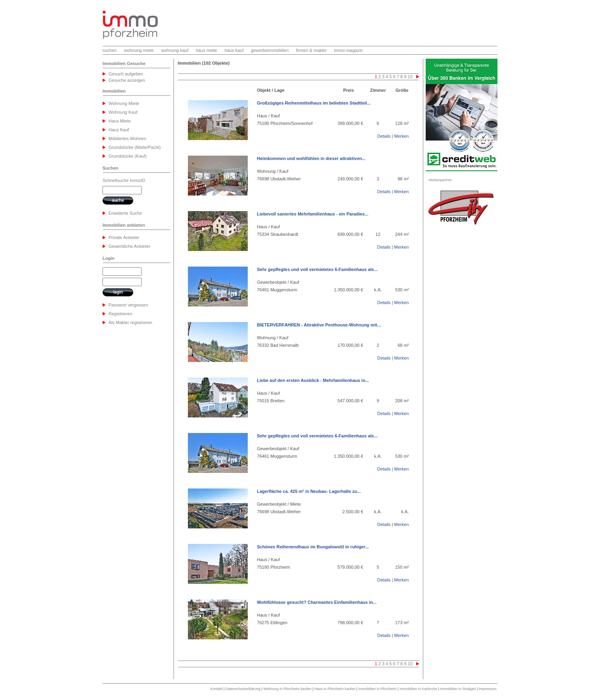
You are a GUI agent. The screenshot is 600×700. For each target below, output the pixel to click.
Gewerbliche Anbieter (129, 246)
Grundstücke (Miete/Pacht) (135, 147)
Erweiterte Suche (125, 213)
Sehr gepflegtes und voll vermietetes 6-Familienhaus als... (317, 269)
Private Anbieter (124, 237)
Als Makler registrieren (130, 322)
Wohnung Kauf (123, 112)
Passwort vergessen (128, 305)
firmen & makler (311, 50)
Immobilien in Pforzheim (377, 689)
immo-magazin (348, 50)
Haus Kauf (119, 130)
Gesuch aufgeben (126, 74)
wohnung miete (139, 50)
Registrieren (120, 314)
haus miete (207, 50)
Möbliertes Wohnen (127, 138)
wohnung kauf (175, 50)
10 (410, 77)
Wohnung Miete (124, 103)
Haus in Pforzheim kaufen (335, 689)
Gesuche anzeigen (127, 80)
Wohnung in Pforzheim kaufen (287, 689)
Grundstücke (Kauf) (127, 156)
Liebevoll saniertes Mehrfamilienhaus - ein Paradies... (313, 214)
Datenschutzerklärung (243, 689)
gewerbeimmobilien (270, 50)
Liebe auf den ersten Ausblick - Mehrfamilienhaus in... (313, 380)
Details (384, 136)
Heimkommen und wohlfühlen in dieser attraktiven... (311, 158)
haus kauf (234, 50)
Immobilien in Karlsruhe (418, 689)
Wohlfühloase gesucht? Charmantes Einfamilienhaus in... (317, 602)
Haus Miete (120, 121)
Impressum (488, 689)
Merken (402, 136)
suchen (110, 50)
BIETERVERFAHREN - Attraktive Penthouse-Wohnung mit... (319, 325)
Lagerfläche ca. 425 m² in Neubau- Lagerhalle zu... (309, 491)
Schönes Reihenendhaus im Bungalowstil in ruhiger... (313, 547)
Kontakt (216, 689)
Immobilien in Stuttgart (458, 689)
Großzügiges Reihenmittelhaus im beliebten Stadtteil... (314, 103)
